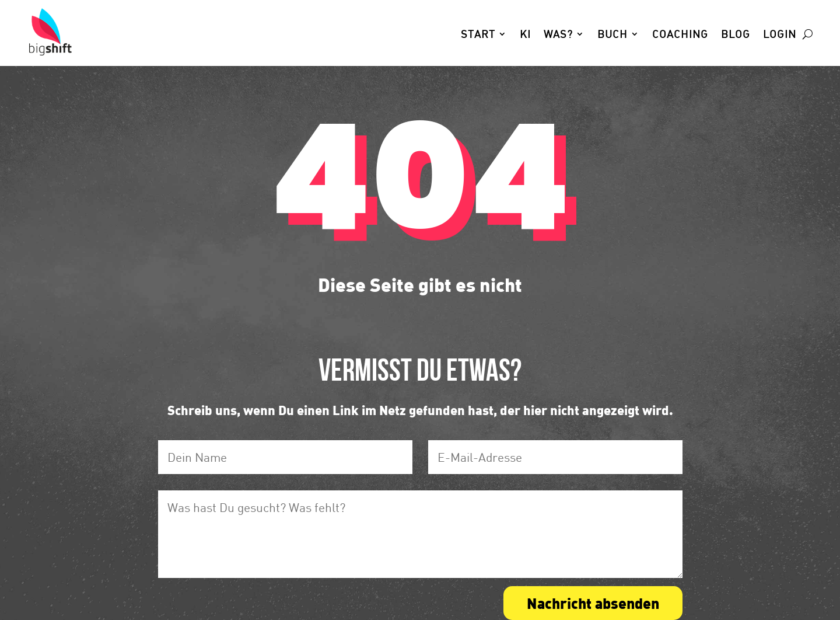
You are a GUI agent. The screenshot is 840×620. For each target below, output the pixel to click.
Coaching (680, 35)
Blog (736, 35)
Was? (558, 35)
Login (780, 35)
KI (525, 35)
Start (478, 35)
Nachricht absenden (593, 603)
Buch (612, 35)
